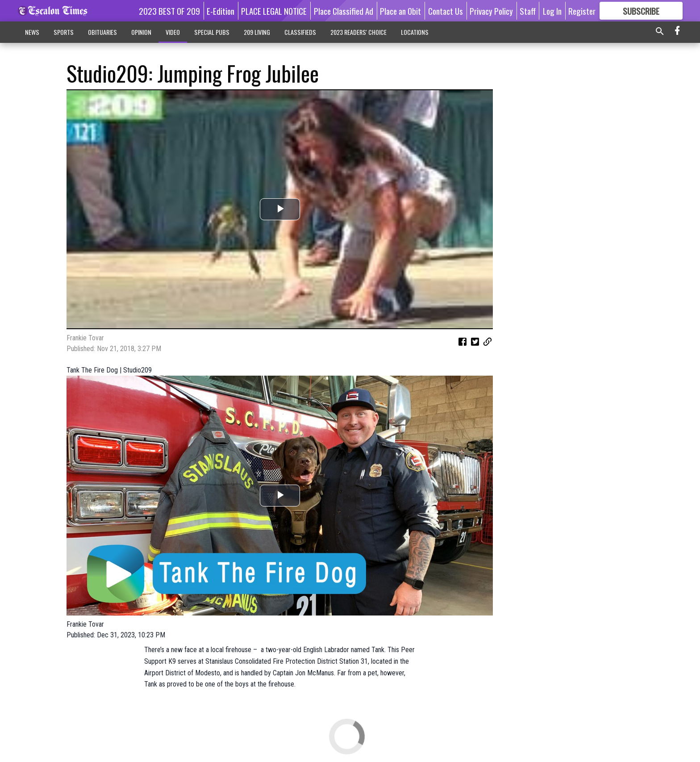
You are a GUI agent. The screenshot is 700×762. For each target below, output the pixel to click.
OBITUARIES (102, 32)
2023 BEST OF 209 (169, 11)
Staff (528, 11)
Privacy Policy (491, 11)
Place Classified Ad (344, 11)
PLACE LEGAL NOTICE (274, 11)
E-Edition (221, 11)
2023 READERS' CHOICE (358, 32)
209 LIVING (257, 32)
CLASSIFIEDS (300, 32)
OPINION (141, 32)
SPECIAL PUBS (212, 32)
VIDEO (173, 32)
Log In (552, 11)
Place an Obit (400, 11)
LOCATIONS (415, 32)
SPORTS (64, 32)
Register (582, 11)
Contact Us (446, 11)
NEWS (32, 32)
